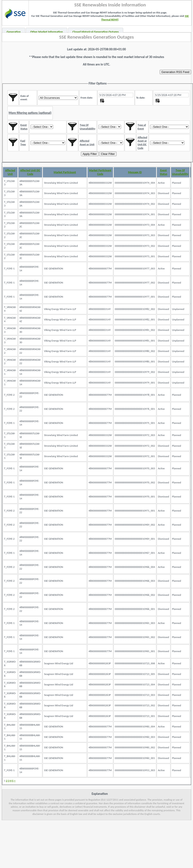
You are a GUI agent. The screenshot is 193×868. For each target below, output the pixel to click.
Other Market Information (47, 32)
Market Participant (65, 172)
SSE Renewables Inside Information (110, 5)
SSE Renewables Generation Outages (96, 37)
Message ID (135, 172)
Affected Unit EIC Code (30, 172)
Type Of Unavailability (180, 172)
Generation (14, 32)
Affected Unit (10, 172)
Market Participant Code (100, 172)
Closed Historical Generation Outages (96, 32)
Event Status (163, 172)
